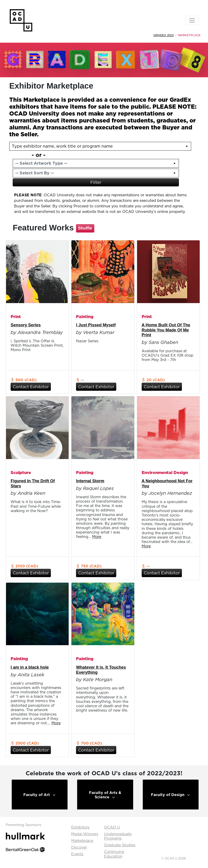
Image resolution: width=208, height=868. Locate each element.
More (97, 537)
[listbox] (100, 146)
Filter (96, 182)
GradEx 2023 (164, 35)
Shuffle (85, 228)
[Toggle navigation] (192, 20)
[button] (174, 163)
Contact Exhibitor (31, 387)
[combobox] (92, 163)
